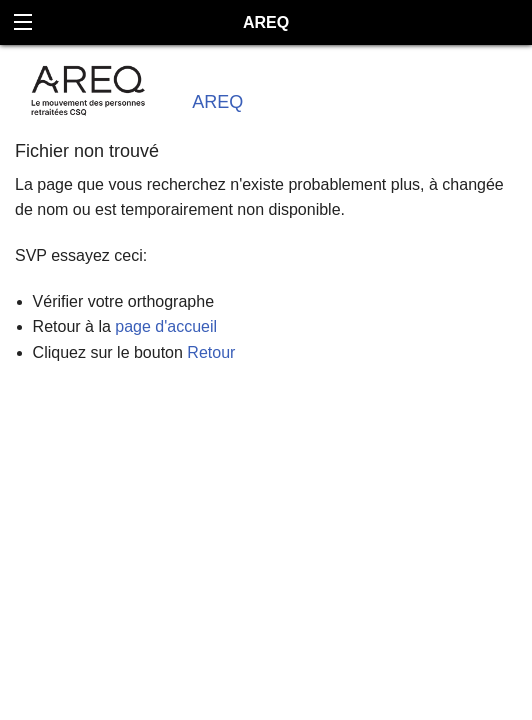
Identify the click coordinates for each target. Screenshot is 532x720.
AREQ (217, 102)
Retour (211, 352)
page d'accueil (166, 326)
